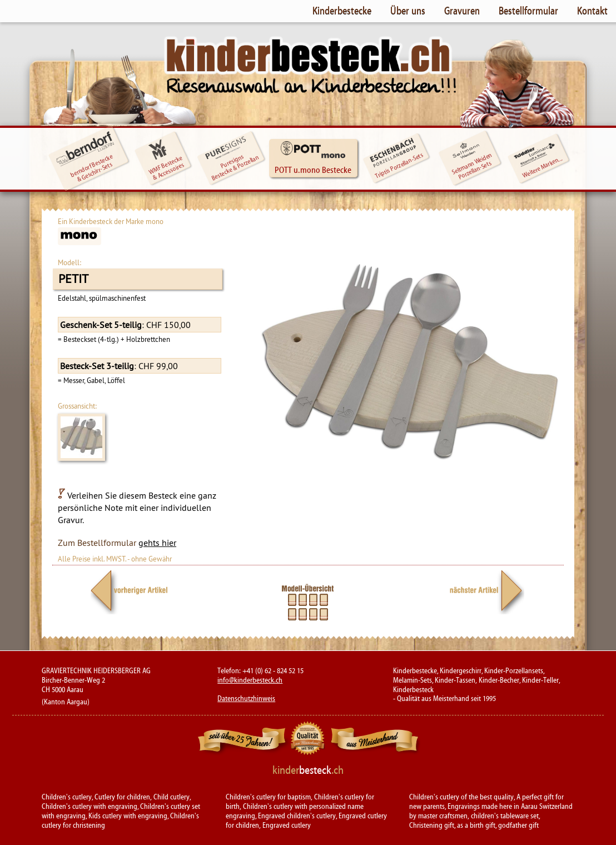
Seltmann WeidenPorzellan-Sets (471, 159)
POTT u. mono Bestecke (313, 158)
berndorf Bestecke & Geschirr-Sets (85, 155)
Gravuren (462, 11)
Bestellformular (528, 11)
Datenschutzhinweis (246, 699)
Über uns (408, 11)
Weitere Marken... (538, 158)
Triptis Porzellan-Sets (397, 159)
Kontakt (592, 11)
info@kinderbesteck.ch (250, 680)
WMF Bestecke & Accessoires (166, 160)
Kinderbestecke (342, 11)
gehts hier (157, 543)
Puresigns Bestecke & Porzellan (232, 159)
